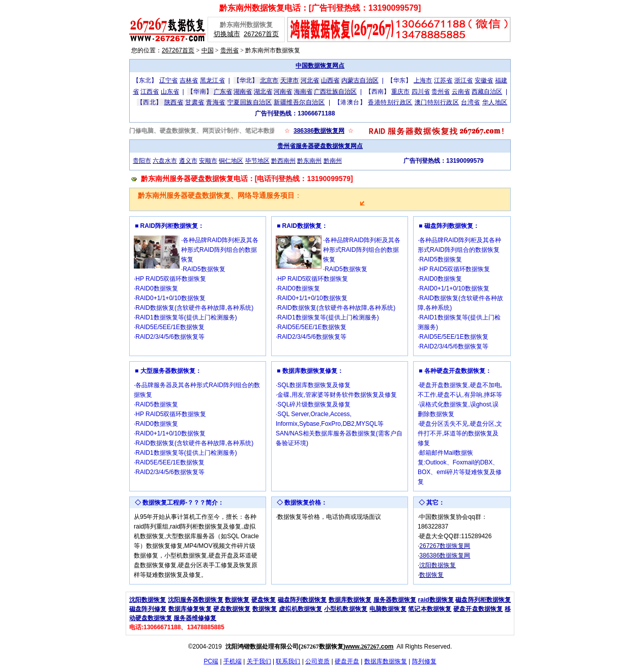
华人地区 (495, 102)
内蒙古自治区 (360, 80)
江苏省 (443, 80)
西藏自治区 (487, 92)
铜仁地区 (231, 161)
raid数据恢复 (436, 600)
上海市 (423, 80)
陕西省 (174, 102)
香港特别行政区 (390, 102)
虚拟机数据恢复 (300, 609)
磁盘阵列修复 (148, 609)
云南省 (461, 92)
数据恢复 (431, 575)
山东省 (170, 92)
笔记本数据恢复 (430, 609)
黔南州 (333, 161)
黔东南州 (309, 161)
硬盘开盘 (347, 661)
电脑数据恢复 (388, 609)
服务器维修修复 (195, 618)
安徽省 (484, 80)
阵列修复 (424, 661)
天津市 (289, 80)
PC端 (211, 661)
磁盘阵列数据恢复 (302, 600)
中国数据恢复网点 (320, 66)
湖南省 (243, 92)
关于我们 (259, 661)
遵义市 (188, 161)
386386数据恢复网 (319, 131)
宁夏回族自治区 (250, 102)
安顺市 (208, 161)
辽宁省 (168, 80)
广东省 (223, 92)
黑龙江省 (212, 80)
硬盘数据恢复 (232, 609)
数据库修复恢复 (190, 609)
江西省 (150, 92)
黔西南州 (283, 161)
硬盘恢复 (264, 600)
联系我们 (288, 661)
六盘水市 (165, 161)
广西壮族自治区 (335, 92)
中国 (208, 50)
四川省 (421, 92)
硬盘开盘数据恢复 (478, 609)
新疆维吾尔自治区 (299, 102)
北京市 (269, 80)
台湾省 (471, 102)
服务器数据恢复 (395, 600)
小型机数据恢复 (346, 609)
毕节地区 (257, 161)
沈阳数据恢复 (438, 565)
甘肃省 (195, 102)
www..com (370, 647)
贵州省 (229, 50)
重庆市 (400, 92)
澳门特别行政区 (437, 102)
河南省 (283, 92)
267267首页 (261, 34)
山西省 (330, 80)
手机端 (232, 661)
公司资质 (317, 661)
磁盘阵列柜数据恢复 (483, 600)
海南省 (303, 92)
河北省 (310, 80)
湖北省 (263, 92)
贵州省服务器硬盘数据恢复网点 (320, 146)
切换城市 (227, 34)
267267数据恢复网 (445, 546)
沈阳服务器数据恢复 (196, 600)
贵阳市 (142, 161)
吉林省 (189, 80)
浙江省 (463, 80)
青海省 (216, 102)
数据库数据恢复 (350, 600)
